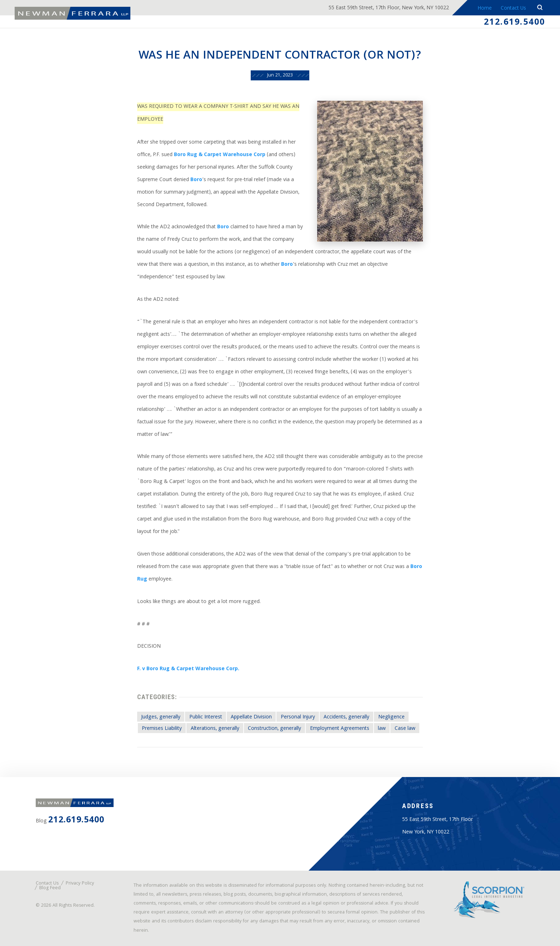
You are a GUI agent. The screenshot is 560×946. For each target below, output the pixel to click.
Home (484, 9)
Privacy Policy (80, 884)
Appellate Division (251, 717)
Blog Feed (50, 888)
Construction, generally (274, 729)
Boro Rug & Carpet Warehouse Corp (220, 155)
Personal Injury (298, 717)
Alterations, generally (215, 729)
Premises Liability (162, 729)
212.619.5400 (515, 23)
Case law (405, 729)
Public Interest (206, 717)
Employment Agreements (340, 729)
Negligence (391, 717)
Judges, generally (161, 717)
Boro (196, 180)
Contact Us (513, 9)
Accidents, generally (346, 717)
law (382, 729)
